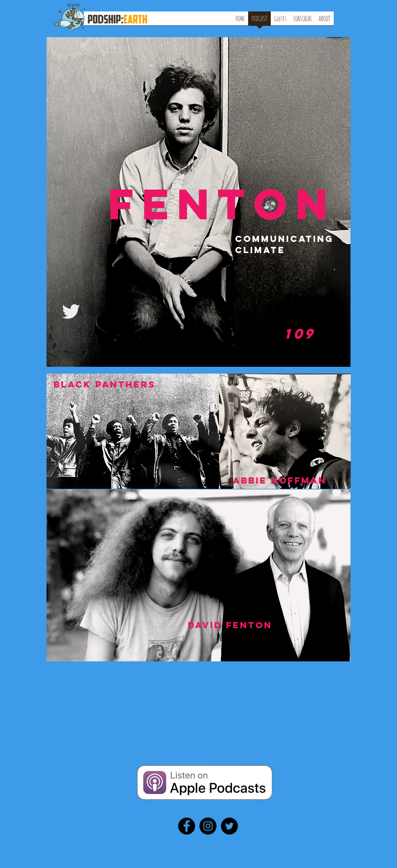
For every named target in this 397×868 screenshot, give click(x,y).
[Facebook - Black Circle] (187, 826)
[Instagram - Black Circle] (208, 826)
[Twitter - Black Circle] (229, 826)
